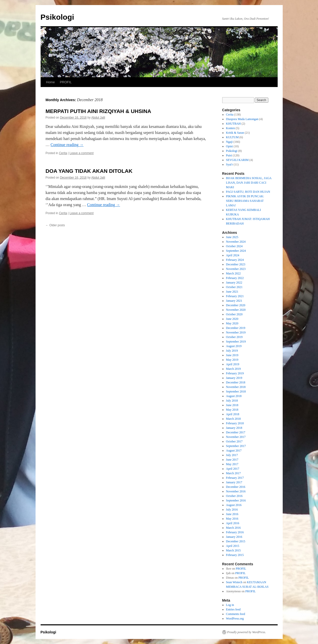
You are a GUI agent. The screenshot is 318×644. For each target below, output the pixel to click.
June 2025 (232, 237)
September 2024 (236, 251)
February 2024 (235, 260)
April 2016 (233, 523)
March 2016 (233, 528)
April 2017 (233, 469)
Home (51, 82)
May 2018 (232, 410)
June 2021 (232, 292)
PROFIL (66, 82)
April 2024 (233, 255)
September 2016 (236, 500)
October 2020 (234, 314)
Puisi (229, 155)
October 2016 (234, 496)
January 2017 (234, 482)
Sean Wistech (234, 582)
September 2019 (236, 342)
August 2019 (234, 346)
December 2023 (236, 264)
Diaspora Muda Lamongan (242, 119)
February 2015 (235, 555)
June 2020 (232, 319)
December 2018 (236, 382)
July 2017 (232, 455)
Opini (229, 146)
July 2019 (232, 351)
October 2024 (234, 246)
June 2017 (232, 460)
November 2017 (236, 437)
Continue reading (67, 145)
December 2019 (236, 328)
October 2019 (234, 337)
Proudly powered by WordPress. (247, 632)
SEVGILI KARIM (237, 160)
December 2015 (236, 541)
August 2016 (234, 505)
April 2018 (233, 414)
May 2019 (232, 360)
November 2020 (236, 310)
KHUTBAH (233, 124)
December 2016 (236, 487)
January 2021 (234, 301)
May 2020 (232, 323)
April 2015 (233, 546)
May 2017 (232, 464)
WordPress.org (235, 619)
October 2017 (234, 441)
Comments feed (236, 614)
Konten (230, 128)
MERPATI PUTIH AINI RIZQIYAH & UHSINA (98, 111)
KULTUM (232, 137)
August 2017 (234, 451)
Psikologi (57, 17)
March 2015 (233, 550)
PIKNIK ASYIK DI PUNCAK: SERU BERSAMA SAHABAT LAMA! (245, 201)
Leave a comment (82, 153)
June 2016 (232, 514)
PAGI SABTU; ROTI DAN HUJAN (248, 192)
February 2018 (235, 423)
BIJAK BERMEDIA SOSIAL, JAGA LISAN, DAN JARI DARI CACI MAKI (249, 183)
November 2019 (236, 332)
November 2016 (236, 491)
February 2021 (235, 296)
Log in (230, 605)
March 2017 (233, 473)
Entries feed (233, 609)
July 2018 (232, 401)
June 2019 (232, 355)
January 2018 (234, 428)
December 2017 (236, 432)
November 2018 (236, 387)
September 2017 (236, 446)
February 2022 (235, 278)
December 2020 (236, 305)
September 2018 (236, 391)
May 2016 (232, 519)
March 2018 (233, 419)
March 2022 (233, 273)
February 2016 (235, 532)
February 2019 (235, 373)
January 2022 (234, 283)
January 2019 (234, 378)
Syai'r (229, 164)
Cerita (63, 153)
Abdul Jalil (98, 118)
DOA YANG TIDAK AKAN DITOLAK (89, 171)
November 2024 (236, 242)
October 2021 (234, 287)
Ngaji (229, 142)
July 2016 (232, 510)
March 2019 (233, 369)
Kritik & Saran (235, 133)
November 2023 (236, 269)
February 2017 (235, 478)
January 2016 (234, 537)
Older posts (55, 225)
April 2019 (233, 364)
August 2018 (234, 396)
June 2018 (232, 405)
